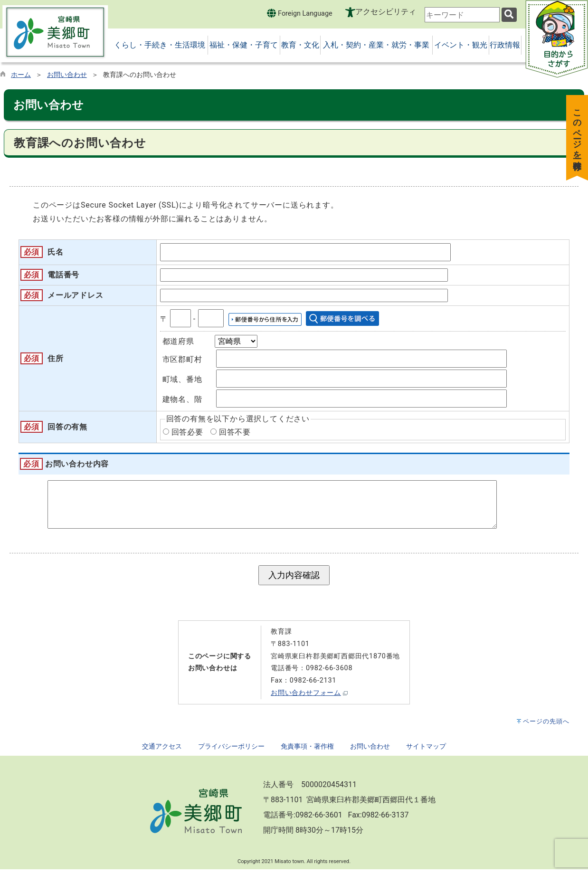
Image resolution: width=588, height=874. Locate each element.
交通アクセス (162, 751)
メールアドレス (76, 295)
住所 (56, 358)
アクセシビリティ (386, 12)
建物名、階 (182, 399)
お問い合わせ (67, 75)
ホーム (21, 75)
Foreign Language (299, 13)
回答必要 (187, 432)
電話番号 (63, 275)
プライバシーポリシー (231, 751)
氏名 (56, 252)
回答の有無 (67, 427)
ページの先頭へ (546, 726)
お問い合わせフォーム (306, 698)
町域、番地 (182, 379)
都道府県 (178, 341)
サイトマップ (426, 751)
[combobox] (462, 15)
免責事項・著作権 (307, 751)
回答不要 (235, 432)
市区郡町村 (182, 359)
